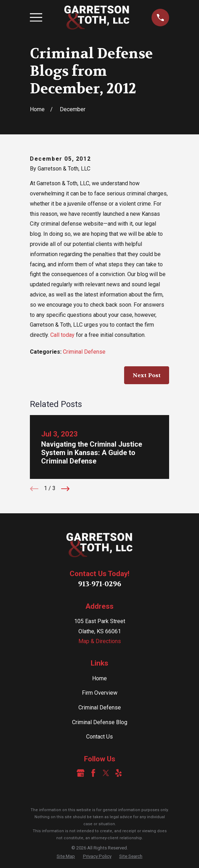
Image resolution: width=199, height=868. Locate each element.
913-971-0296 (100, 584)
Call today (62, 335)
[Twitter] (106, 773)
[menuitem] (66, 856)
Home (99, 678)
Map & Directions (100, 641)
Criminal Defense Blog (100, 722)
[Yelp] (118, 773)
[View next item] (65, 489)
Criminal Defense (84, 352)
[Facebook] (93, 773)
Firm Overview (100, 693)
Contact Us (99, 737)
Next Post (147, 375)
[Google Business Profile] (81, 773)
